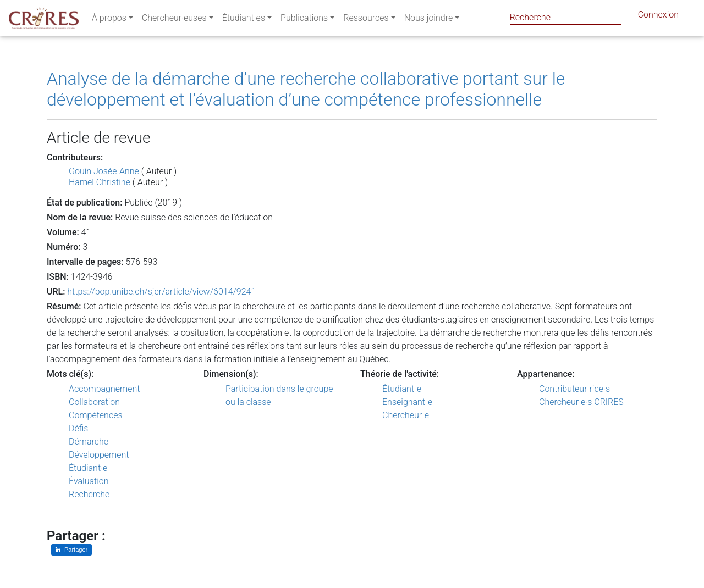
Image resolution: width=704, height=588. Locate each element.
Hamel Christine (100, 182)
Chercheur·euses (174, 20)
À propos (109, 20)
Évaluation (89, 481)
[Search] (566, 17)
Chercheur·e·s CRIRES (581, 402)
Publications (304, 20)
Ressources (366, 20)
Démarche (89, 442)
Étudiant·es (244, 20)
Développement (99, 455)
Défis (78, 428)
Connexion (658, 17)
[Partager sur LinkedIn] (71, 550)
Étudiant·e (88, 468)
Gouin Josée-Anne (104, 171)
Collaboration (94, 402)
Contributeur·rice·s (574, 389)
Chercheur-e (406, 415)
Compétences (96, 415)
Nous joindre (429, 20)
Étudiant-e (402, 389)
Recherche (89, 494)
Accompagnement (104, 389)
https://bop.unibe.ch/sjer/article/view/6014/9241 (161, 292)
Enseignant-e (407, 402)
